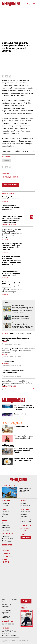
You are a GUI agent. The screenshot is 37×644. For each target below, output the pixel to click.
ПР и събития (25, 506)
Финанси (5, 523)
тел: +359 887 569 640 (9, 635)
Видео (23, 534)
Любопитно (25, 509)
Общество (6, 506)
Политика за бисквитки (6, 617)
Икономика (6, 530)
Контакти (6, 562)
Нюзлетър (26, 538)
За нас (4, 600)
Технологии (5, 36)
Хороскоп (24, 517)
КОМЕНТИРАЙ (10, 185)
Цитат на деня (26, 521)
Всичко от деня (8, 485)
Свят (4, 509)
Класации (24, 514)
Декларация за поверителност (7, 613)
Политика (5, 503)
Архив (4, 559)
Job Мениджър (7, 541)
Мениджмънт (7, 534)
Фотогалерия (25, 512)
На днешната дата (27, 519)
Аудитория (5, 602)
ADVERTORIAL (7, 302)
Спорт (23, 531)
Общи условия (6, 610)
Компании (5, 525)
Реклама (23, 503)
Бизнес (5, 520)
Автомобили (26, 528)
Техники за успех (8, 539)
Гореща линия (8, 556)
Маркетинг (25, 501)
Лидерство (6, 536)
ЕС (3, 517)
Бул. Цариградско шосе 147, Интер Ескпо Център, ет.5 (9, 632)
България (6, 501)
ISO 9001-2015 (6, 604)
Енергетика (6, 528)
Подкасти (6, 553)
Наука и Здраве (27, 525)
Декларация (6, 607)
